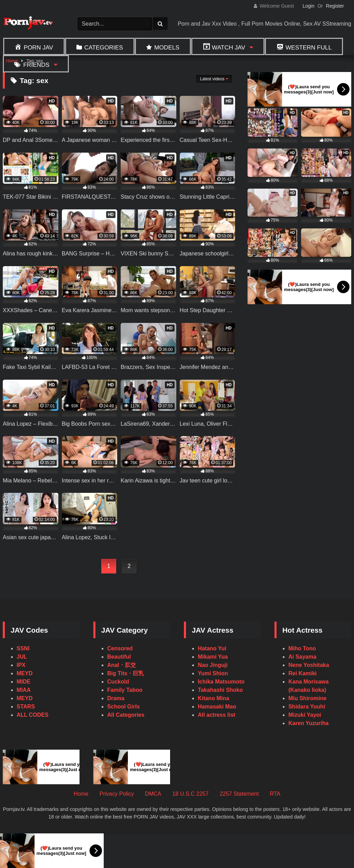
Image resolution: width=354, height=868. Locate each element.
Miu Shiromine (307, 698)
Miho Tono (302, 648)
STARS (26, 707)
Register (335, 6)
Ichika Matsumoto (221, 682)
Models (167, 47)
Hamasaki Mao (217, 707)
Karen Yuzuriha (308, 723)
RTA (275, 794)
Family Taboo (125, 690)
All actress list (217, 715)
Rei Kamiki (302, 673)
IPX (21, 665)
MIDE (24, 682)
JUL (22, 657)
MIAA (24, 690)
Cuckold (118, 682)
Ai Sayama (302, 657)
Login (308, 6)
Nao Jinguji (213, 665)
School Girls (123, 707)
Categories (104, 47)
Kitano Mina (213, 698)
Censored (120, 648)
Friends (36, 65)
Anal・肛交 (122, 665)
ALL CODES (32, 715)
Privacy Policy (117, 794)
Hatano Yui (212, 648)
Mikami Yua (213, 657)
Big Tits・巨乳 (125, 673)
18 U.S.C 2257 (190, 794)
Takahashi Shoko (220, 690)
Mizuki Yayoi (305, 715)
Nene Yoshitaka (309, 665)
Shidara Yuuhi (307, 707)
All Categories (126, 715)
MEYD (25, 673)
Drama (116, 698)
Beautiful (119, 657)
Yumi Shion (213, 673)
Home (81, 794)
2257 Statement (239, 794)
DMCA (153, 794)
